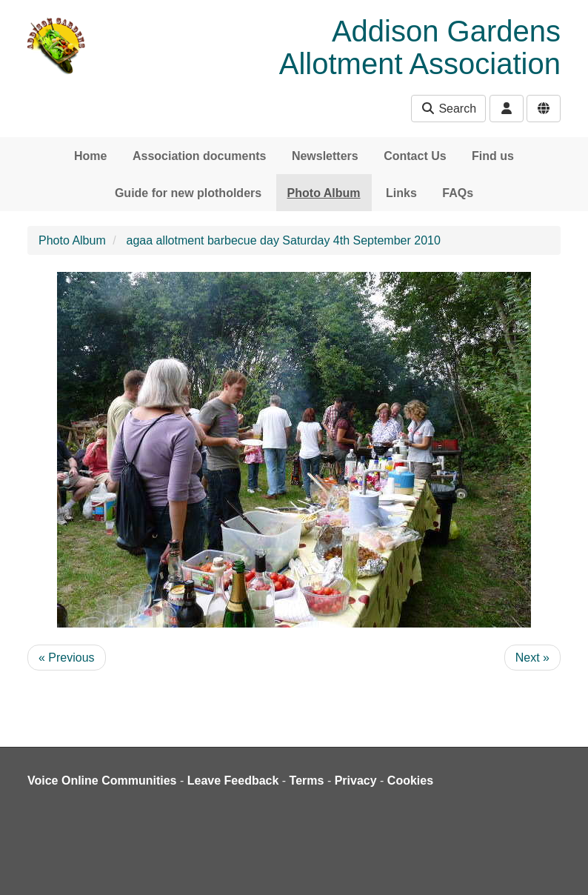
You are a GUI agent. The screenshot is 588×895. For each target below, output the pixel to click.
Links (401, 193)
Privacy (356, 781)
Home (90, 156)
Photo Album (324, 193)
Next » (532, 658)
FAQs (458, 193)
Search (448, 109)
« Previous (67, 658)
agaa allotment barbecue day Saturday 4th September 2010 (284, 240)
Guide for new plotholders (188, 193)
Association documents (199, 156)
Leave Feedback (233, 781)
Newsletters (325, 156)
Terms (307, 781)
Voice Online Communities (102, 781)
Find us (493, 156)
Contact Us (415, 156)
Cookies (410, 781)
